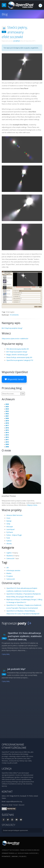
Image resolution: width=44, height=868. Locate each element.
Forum (16, 805)
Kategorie (8, 548)
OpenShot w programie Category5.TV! (20, 360)
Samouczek (11, 579)
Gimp (8, 524)
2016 (7, 428)
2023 (7, 411)
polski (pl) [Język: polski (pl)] (23, 856)
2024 (7, 409)
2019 (7, 421)
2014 (7, 432)
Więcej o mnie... (33, 505)
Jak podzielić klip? (16, 669)
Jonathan (17, 41)
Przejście (10, 576)
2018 (7, 423)
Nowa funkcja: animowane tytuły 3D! (19, 357)
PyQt (8, 538)
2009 (7, 444)
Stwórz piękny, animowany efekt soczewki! (15, 32)
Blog (5, 14)
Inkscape (10, 527)
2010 (7, 442)
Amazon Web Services (14, 515)
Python (9, 541)
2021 (7, 416)
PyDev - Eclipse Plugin (14, 535)
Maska (9, 573)
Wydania (10, 556)
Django (9, 521)
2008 (7, 447)
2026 (7, 404)
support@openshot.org (14, 801)
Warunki (15, 856)
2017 (7, 425)
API (8, 568)
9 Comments (14, 315)
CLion (8, 518)
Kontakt (7, 792)
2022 (7, 414)
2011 (7, 440)
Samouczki (10, 558)
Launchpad (10, 529)
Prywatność (6, 856)
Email (11, 805)
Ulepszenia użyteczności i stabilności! (15, 339)
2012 (7, 437)
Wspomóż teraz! (14, 379)
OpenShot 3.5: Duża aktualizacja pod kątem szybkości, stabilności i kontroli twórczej (25, 636)
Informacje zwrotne (13, 570)
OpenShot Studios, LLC (9, 853)
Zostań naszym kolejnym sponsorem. (16, 830)
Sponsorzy (9, 825)
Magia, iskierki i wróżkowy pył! (17, 355)
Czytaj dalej (6, 654)
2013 (7, 435)
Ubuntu (9, 544)
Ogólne (9, 553)
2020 (7, 418)
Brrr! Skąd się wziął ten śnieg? (12, 328)
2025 (7, 406)
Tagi (4, 562)
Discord (21, 805)
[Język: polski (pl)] (40, 6)
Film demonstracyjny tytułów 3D (18, 349)
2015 (7, 430)
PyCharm (10, 532)
